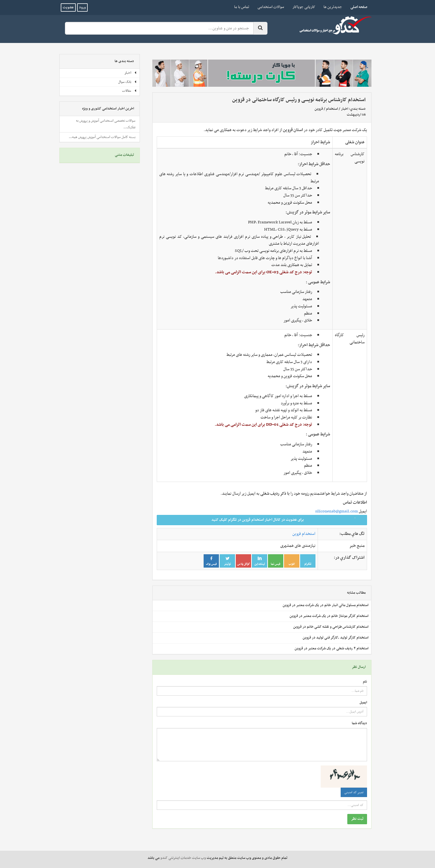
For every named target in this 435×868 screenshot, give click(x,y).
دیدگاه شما (359, 723)
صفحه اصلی (357, 7)
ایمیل (363, 703)
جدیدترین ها (333, 7)
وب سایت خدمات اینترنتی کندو (183, 858)
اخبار (345, 109)
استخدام (332, 109)
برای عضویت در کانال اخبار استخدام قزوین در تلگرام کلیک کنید (287, 520)
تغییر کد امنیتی (354, 792)
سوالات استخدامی (271, 7)
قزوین (319, 109)
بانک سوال (127, 82)
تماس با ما (242, 7)
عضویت (68, 7)
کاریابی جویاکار (304, 7)
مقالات (129, 91)
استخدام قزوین (304, 534)
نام (365, 682)
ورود (82, 7)
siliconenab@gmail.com (337, 511)
